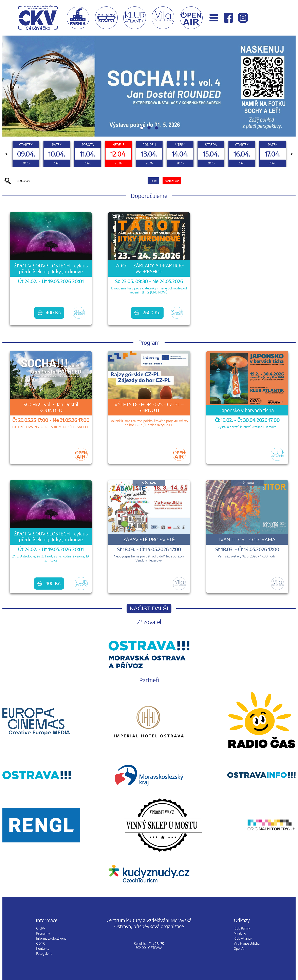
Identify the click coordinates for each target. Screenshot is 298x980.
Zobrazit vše (172, 181)
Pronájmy (43, 933)
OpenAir (240, 948)
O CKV (41, 928)
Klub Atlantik (243, 938)
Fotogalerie (44, 954)
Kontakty (43, 948)
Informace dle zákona (51, 938)
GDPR (40, 943)
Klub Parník (242, 928)
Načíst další (149, 608)
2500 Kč (147, 313)
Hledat (154, 181)
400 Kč (49, 313)
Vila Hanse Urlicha (247, 943)
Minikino (240, 933)
